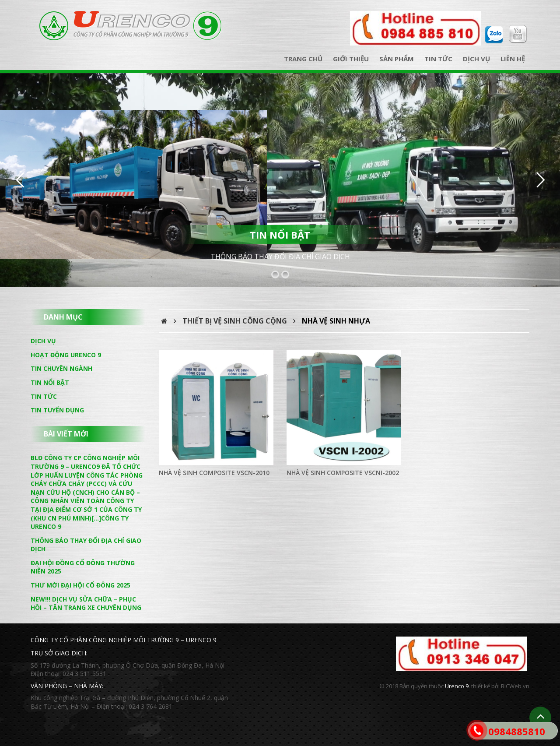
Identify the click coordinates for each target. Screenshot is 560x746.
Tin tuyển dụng (57, 410)
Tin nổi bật (50, 382)
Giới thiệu (351, 59)
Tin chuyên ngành (61, 368)
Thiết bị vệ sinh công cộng (235, 321)
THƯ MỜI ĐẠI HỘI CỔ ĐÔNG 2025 (80, 585)
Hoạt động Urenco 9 (66, 355)
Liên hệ (513, 59)
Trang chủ (303, 59)
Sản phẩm (397, 59)
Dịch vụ (476, 59)
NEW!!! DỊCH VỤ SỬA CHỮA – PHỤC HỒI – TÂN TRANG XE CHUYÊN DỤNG (86, 603)
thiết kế (481, 686)
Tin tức (438, 59)
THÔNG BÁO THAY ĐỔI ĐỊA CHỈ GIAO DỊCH (280, 257)
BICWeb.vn (515, 686)
